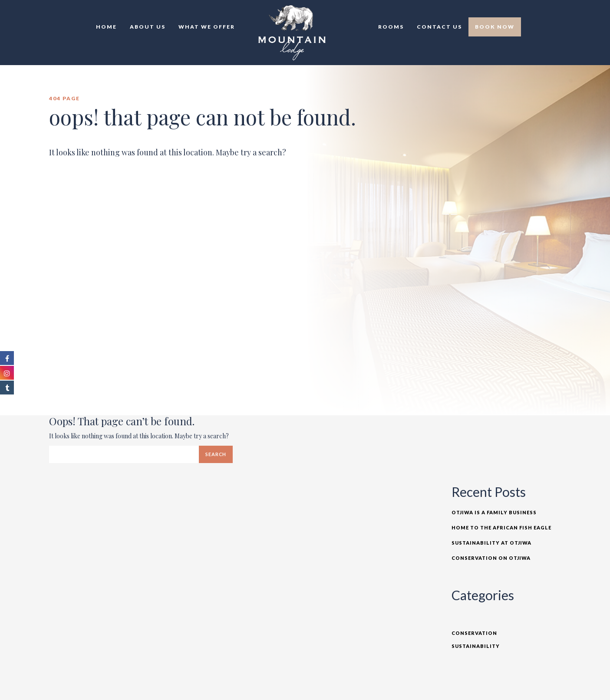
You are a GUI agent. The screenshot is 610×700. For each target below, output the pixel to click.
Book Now (495, 27)
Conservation (474, 633)
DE (561, 13)
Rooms (391, 27)
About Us (148, 27)
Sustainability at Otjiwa (491, 543)
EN (542, 13)
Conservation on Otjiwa (491, 558)
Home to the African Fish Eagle (501, 527)
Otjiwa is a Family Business (494, 512)
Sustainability (476, 646)
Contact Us (439, 27)
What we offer (207, 27)
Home (106, 27)
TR (551, 13)
